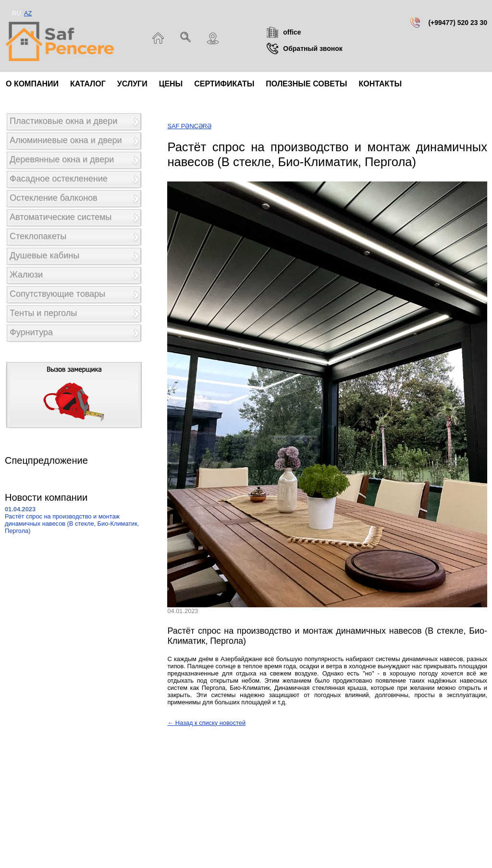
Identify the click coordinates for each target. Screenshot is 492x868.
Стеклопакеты (38, 236)
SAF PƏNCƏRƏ (189, 126)
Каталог (88, 84)
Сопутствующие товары (57, 294)
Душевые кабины (44, 255)
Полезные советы (306, 84)
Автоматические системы (61, 217)
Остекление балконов (54, 198)
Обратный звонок (313, 48)
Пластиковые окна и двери (63, 121)
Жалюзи (26, 275)
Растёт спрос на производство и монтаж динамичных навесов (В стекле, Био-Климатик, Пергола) (72, 524)
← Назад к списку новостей (206, 723)
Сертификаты (224, 84)
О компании (32, 84)
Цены (171, 84)
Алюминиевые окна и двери (66, 140)
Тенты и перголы (43, 313)
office (292, 32)
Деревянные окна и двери (62, 159)
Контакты (380, 84)
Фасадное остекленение (59, 179)
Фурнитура (31, 332)
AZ (28, 13)
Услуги (132, 84)
